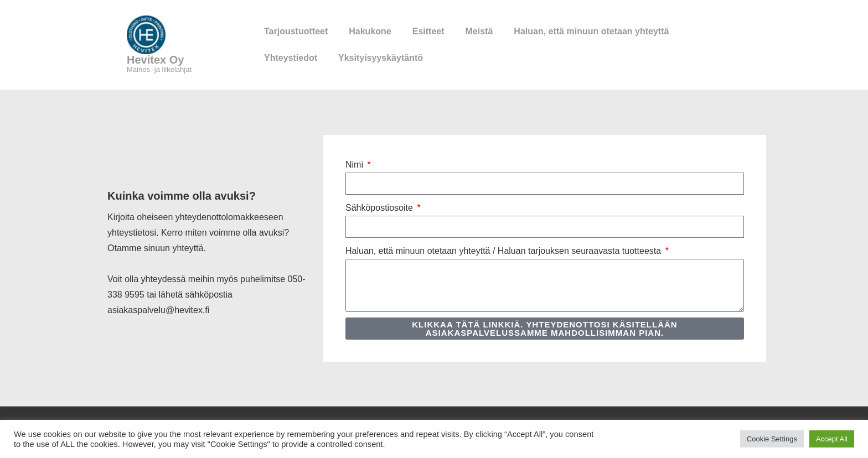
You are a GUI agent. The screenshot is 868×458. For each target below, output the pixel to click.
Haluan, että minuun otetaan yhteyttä (591, 31)
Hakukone (370, 31)
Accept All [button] (832, 439)
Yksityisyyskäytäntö (381, 58)
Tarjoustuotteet (296, 31)
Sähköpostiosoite (380, 208)
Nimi (355, 165)
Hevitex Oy (155, 60)
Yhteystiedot (291, 58)
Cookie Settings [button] (772, 439)
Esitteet (428, 31)
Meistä (479, 31)
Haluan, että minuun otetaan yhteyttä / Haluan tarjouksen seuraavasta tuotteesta (505, 251)
